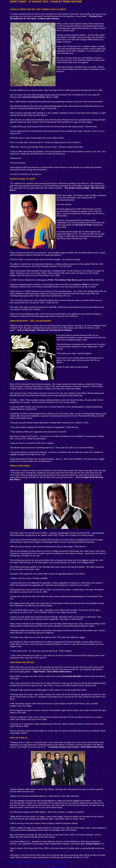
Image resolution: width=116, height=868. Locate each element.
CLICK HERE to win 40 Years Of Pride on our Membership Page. (38, 862)
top (52, 867)
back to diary (60, 867)
